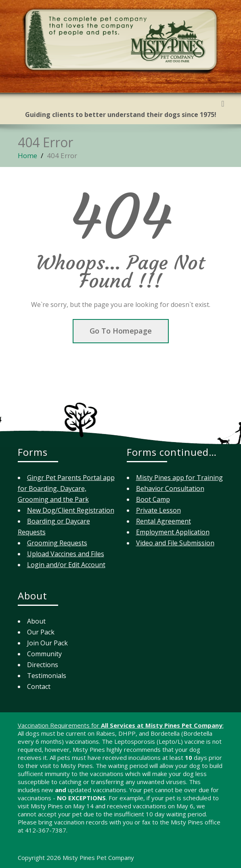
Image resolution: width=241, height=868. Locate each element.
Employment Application (173, 532)
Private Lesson (158, 510)
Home (27, 155)
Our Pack (41, 632)
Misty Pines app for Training (179, 478)
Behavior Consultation (170, 488)
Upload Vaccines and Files (66, 554)
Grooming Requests (57, 543)
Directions (43, 665)
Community (44, 654)
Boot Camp (153, 499)
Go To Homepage (121, 331)
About (36, 621)
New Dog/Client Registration (71, 510)
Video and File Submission (175, 543)
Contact (39, 686)
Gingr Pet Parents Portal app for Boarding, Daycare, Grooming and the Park (66, 488)
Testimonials (47, 676)
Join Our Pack (47, 643)
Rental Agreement (163, 521)
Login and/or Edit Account (66, 565)
